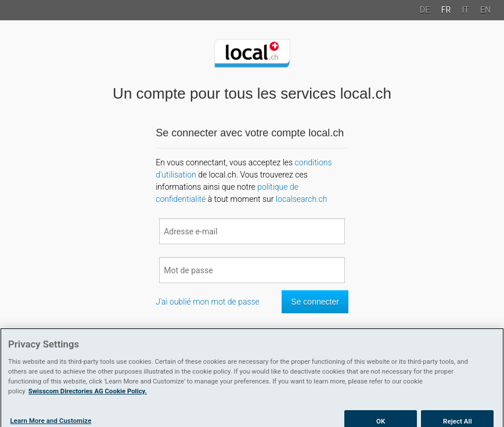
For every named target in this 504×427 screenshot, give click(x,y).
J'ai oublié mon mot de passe (208, 302)
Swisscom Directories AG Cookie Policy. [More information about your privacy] (88, 395)
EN (485, 10)
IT (466, 10)
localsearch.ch (301, 199)
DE (425, 10)
